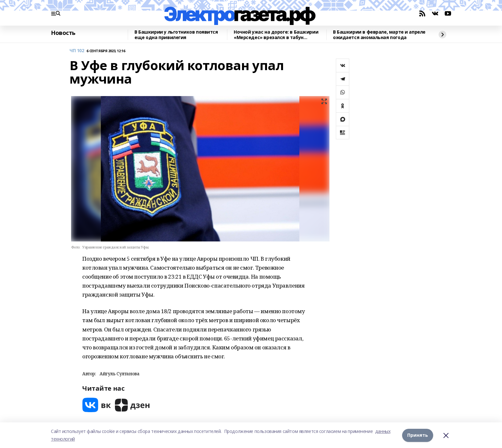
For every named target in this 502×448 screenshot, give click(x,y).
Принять (418, 435)
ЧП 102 (77, 51)
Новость (63, 33)
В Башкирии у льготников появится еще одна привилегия (176, 35)
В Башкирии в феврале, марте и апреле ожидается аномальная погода (379, 35)
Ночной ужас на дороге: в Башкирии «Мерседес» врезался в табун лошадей (276, 35)
